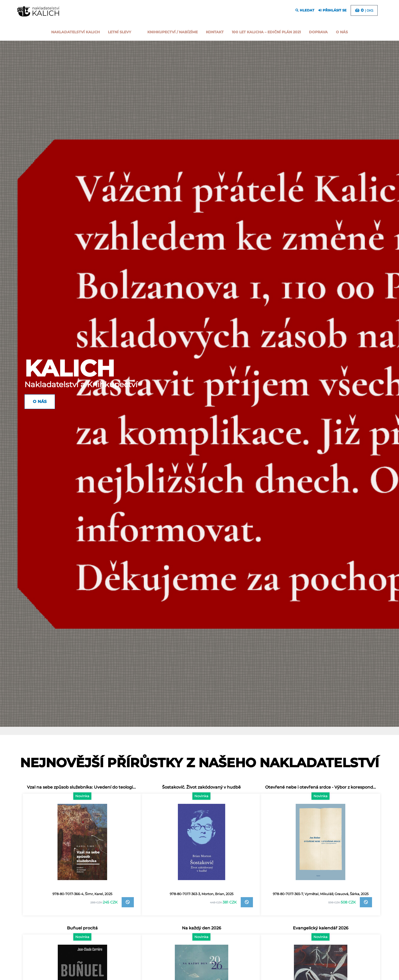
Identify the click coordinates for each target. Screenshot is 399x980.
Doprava (318, 32)
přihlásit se (332, 10)
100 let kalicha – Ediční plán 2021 (266, 32)
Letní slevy (119, 32)
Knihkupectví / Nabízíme (173, 32)
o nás (342, 32)
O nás (40, 402)
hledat (305, 10)
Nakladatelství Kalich (75, 32)
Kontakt (215, 32)
